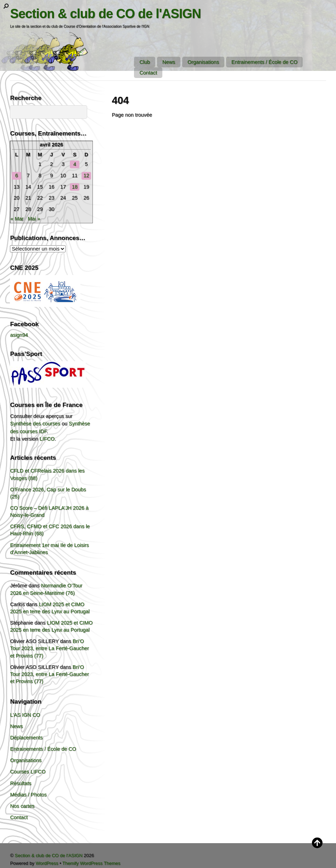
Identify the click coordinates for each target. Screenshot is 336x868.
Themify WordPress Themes (91, 863)
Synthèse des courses (35, 424)
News (169, 62)
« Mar (17, 219)
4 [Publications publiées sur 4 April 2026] (75, 164)
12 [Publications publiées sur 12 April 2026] (86, 175)
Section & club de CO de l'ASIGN (49, 855)
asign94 (19, 335)
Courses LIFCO (28, 772)
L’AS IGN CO (25, 715)
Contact (148, 73)
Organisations (203, 62)
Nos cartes (22, 806)
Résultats (21, 783)
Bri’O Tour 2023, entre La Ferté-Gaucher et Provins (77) (49, 648)
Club (145, 62)
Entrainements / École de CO (264, 62)
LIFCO (47, 439)
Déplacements (26, 738)
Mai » (34, 219)
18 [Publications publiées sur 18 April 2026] (75, 187)
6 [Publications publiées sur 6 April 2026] (17, 175)
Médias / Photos (28, 795)
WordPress (47, 863)
